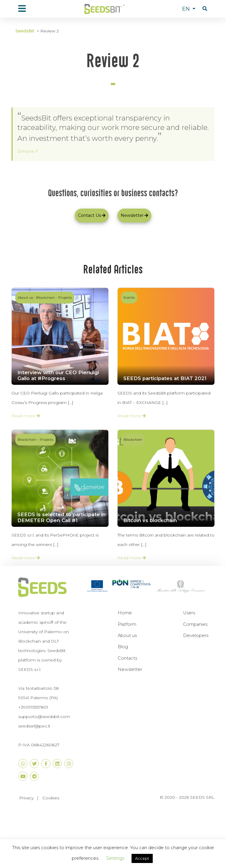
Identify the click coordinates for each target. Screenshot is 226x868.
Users (189, 613)
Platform (127, 624)
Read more (26, 416)
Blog (123, 647)
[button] (205, 9)
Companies (195, 624)
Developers (196, 636)
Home (125, 613)
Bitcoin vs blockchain (150, 520)
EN (187, 9)
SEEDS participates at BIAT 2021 (165, 378)
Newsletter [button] (134, 215)
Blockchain (46, 297)
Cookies (51, 798)
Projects (65, 297)
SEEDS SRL (202, 797)
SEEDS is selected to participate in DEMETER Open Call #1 (62, 517)
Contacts (127, 658)
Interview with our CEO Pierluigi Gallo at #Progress (58, 375)
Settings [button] (115, 858)
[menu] (22, 9)
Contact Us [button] (92, 215)
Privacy (26, 798)
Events (129, 297)
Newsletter (130, 669)
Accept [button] (142, 858)
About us (25, 297)
